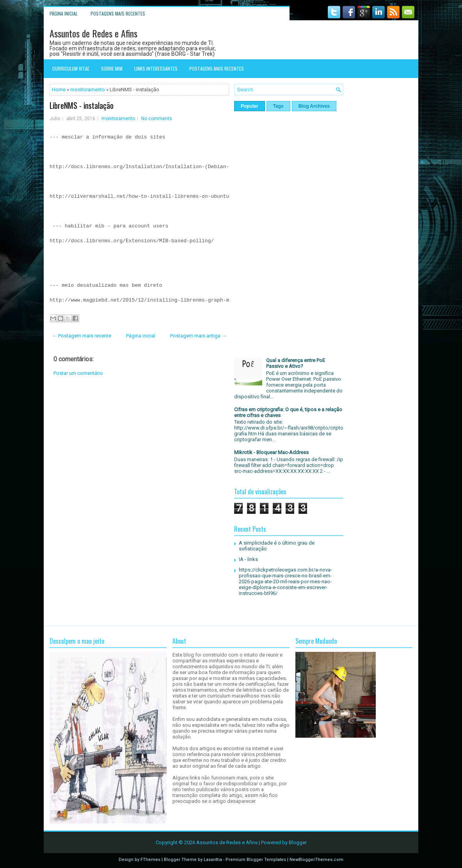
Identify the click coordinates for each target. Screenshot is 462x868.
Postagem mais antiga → (198, 336)
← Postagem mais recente (82, 336)
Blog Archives (314, 106)
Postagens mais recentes (118, 13)
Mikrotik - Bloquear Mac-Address (271, 452)
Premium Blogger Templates (256, 860)
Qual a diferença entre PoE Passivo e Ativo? (296, 363)
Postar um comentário (78, 373)
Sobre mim (112, 68)
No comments (157, 119)
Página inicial (64, 13)
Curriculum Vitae (71, 68)
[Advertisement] (139, 446)
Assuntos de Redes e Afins (93, 33)
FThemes (150, 860)
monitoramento (88, 90)
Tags (278, 106)
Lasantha (213, 860)
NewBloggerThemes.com (316, 860)
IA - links (248, 559)
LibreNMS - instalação (82, 105)
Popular (250, 106)
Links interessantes (156, 68)
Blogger (298, 842)
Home (59, 90)
